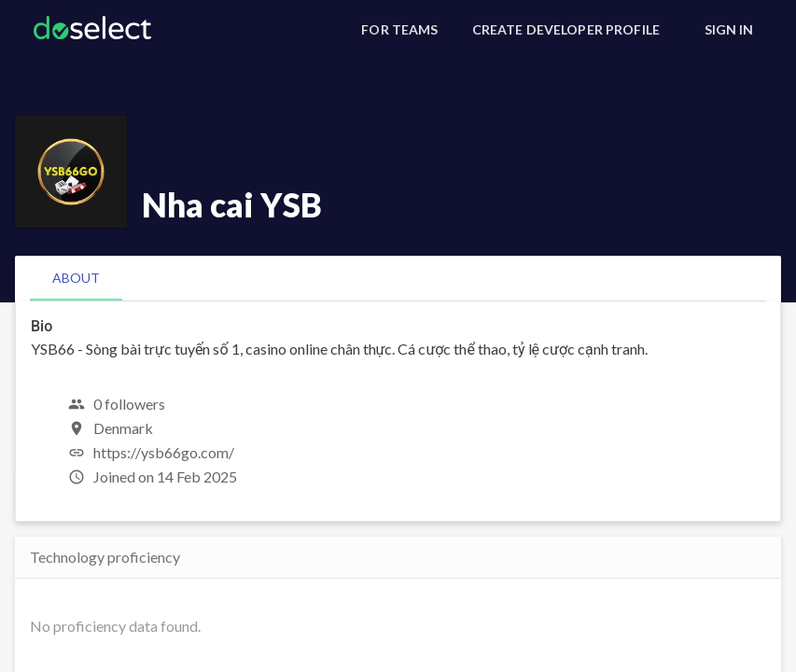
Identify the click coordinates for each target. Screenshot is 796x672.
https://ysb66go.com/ (164, 452)
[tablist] (398, 278)
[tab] (76, 278)
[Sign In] (729, 30)
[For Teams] (399, 30)
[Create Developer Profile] (566, 30)
